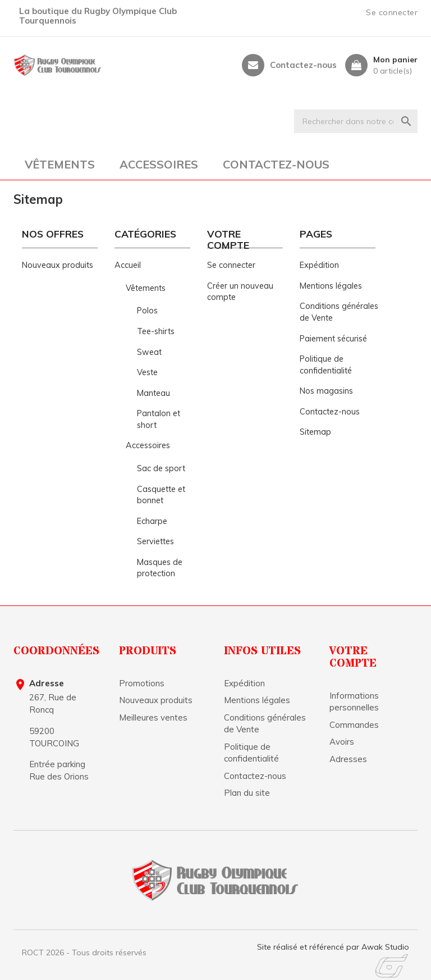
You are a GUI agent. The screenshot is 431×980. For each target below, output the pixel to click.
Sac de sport (161, 468)
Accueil (128, 265)
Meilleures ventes (153, 717)
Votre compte (353, 657)
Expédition (319, 265)
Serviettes (155, 541)
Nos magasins (326, 391)
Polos (147, 311)
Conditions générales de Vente (265, 723)
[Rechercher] (356, 121)
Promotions (142, 683)
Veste (147, 372)
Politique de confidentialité (251, 753)
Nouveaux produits (58, 265)
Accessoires (159, 164)
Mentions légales (331, 286)
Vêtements (60, 164)
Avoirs (342, 742)
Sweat (149, 352)
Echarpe (152, 521)
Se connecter (231, 265)
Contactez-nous (303, 65)
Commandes (354, 725)
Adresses (348, 759)
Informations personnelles (354, 701)
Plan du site (247, 793)
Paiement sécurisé (333, 339)
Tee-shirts (156, 331)
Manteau (153, 393)
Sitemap (315, 432)
